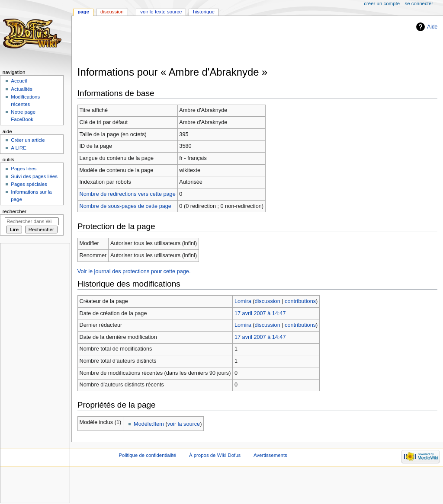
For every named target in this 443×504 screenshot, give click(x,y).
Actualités (22, 89)
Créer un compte (382, 3)
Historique (204, 12)
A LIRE (19, 148)
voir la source (184, 424)
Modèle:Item (149, 424)
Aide (432, 27)
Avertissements (270, 455)
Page (83, 12)
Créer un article (28, 140)
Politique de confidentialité (147, 455)
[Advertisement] (235, 42)
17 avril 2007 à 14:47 (260, 313)
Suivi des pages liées (34, 176)
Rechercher (14, 211)
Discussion (112, 12)
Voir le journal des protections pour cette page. (134, 271)
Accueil (19, 81)
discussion (268, 301)
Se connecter (419, 3)
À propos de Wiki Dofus (215, 455)
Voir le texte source (161, 12)
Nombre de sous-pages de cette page (125, 206)
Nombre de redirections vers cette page (128, 194)
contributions (300, 301)
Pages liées (24, 169)
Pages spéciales (29, 184)
